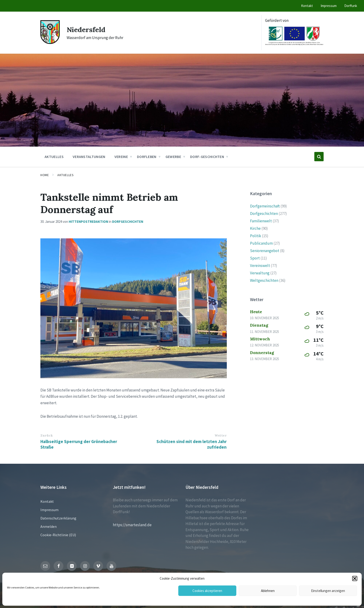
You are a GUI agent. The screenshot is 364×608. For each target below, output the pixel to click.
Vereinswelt (260, 266)
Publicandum (261, 243)
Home (45, 175)
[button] (355, 578)
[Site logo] (50, 43)
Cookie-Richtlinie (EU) (58, 535)
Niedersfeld (86, 30)
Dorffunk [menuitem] (351, 6)
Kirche (255, 228)
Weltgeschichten (264, 280)
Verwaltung (260, 273)
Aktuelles (65, 175)
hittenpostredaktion (88, 222)
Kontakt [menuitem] (307, 6)
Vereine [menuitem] (121, 157)
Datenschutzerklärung (58, 518)
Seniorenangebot (265, 251)
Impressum (49, 510)
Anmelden (49, 526)
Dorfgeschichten (128, 222)
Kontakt (47, 501)
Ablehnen (268, 591)
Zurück (47, 435)
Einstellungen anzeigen (328, 591)
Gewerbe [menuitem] (173, 157)
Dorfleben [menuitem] (147, 157)
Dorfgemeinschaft (265, 206)
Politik (256, 236)
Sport (255, 258)
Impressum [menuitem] (329, 6)
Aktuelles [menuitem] (54, 157)
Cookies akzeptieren (207, 591)
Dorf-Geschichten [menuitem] (207, 157)
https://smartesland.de (132, 525)
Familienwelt (261, 221)
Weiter (221, 435)
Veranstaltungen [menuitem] (89, 157)
